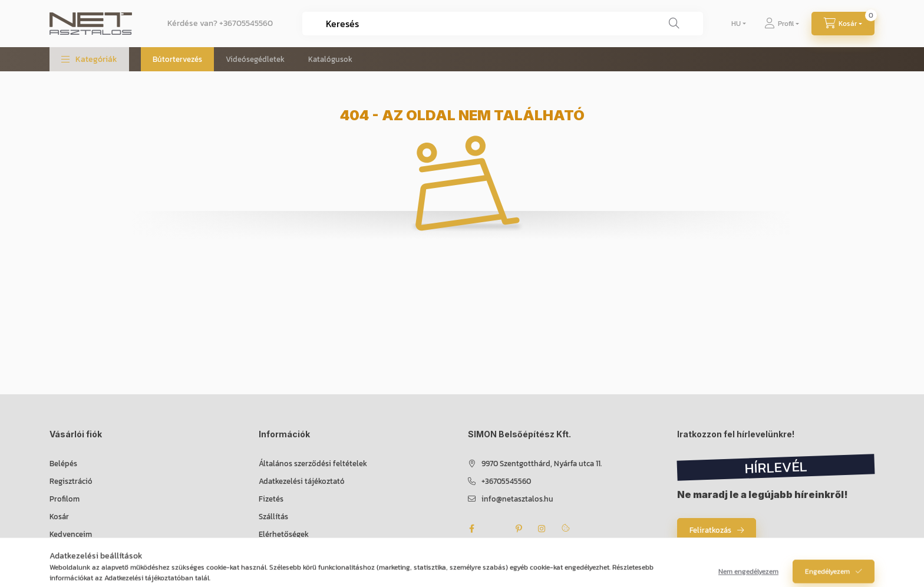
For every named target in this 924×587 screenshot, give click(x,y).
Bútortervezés (177, 59)
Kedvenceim (71, 534)
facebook (471, 529)
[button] (89, 59)
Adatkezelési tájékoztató (302, 481)
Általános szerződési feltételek (313, 464)
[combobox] (503, 24)
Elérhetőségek (284, 534)
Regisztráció (71, 481)
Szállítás (273, 517)
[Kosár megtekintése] (843, 24)
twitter (495, 529)
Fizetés (271, 499)
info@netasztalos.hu (517, 499)
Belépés (63, 464)
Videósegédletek (255, 59)
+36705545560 (246, 23)
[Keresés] (674, 24)
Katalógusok (330, 59)
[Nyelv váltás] (736, 24)
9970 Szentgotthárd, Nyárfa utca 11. (542, 464)
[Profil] (782, 24)
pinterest (519, 529)
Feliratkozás (710, 530)
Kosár (59, 517)
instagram (542, 529)
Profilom (65, 499)
